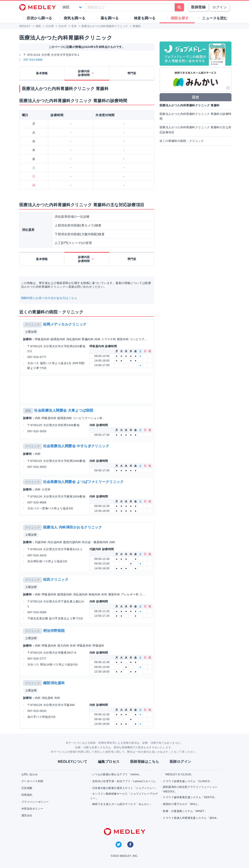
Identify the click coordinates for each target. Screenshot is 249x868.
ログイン (220, 7)
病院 (28, 411)
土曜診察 (31, 332)
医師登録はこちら (145, 762)
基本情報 (42, 73)
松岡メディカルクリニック (65, 324)
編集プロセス (109, 762)
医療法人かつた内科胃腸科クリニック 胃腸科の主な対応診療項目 (196, 130)
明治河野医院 (54, 631)
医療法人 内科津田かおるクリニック (73, 527)
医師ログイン (181, 762)
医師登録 (198, 7)
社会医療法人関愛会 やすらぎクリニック (76, 446)
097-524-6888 (33, 60)
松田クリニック (56, 580)
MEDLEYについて (72, 762)
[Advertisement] (87, 390)
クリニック (33, 325)
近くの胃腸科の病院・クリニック (182, 141)
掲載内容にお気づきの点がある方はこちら (49, 298)
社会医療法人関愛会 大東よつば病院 (64, 410)
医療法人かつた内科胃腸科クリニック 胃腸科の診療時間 (196, 116)
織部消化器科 (54, 683)
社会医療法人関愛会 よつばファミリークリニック (84, 482)
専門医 (132, 73)
